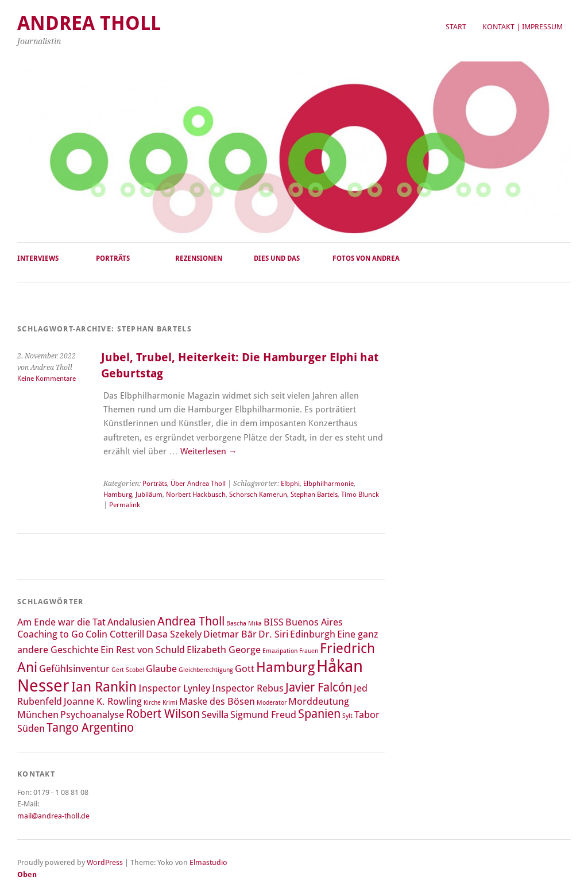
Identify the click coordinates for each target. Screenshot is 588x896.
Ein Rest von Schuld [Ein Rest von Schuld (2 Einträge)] (143, 650)
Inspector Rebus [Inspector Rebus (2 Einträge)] (248, 688)
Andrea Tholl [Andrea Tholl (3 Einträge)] (191, 621)
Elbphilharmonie (328, 484)
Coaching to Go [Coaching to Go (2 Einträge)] (51, 634)
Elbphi (290, 484)
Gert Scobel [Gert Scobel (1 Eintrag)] (128, 670)
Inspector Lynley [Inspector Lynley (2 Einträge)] (174, 688)
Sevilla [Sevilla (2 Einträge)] (215, 715)
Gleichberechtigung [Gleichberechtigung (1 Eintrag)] (206, 670)
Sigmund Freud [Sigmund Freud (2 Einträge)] (263, 715)
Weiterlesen (209, 451)
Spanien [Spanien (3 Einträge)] (319, 714)
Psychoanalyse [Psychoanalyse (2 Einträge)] (92, 715)
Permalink (125, 505)
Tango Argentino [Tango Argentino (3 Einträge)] (90, 728)
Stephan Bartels (314, 495)
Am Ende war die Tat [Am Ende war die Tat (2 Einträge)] (61, 622)
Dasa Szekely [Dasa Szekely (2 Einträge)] (174, 634)
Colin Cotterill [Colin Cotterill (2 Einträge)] (115, 634)
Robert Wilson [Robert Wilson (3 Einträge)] (163, 714)
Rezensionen (199, 258)
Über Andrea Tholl (198, 484)
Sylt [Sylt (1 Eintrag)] (347, 716)
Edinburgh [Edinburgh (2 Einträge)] (313, 634)
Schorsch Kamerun (258, 495)
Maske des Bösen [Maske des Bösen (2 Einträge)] (217, 701)
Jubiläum (149, 495)
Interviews (38, 258)
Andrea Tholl (89, 23)
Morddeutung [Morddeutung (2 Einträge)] (319, 701)
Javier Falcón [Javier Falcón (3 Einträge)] (319, 688)
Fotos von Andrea (366, 258)
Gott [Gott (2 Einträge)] (245, 669)
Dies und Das (277, 258)
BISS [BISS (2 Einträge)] (274, 622)
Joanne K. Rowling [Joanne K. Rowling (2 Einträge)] (103, 701)
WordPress (105, 862)
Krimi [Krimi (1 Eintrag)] (170, 703)
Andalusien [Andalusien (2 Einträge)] (131, 622)
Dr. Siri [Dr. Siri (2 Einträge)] (273, 634)
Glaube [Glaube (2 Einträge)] (161, 669)
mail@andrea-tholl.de (53, 816)
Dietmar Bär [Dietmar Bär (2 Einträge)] (230, 634)
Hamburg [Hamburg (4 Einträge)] (285, 667)
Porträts (113, 258)
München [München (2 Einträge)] (38, 715)
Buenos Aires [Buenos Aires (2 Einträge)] (314, 622)
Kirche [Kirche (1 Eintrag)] (152, 703)
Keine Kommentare (47, 379)
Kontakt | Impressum (523, 27)
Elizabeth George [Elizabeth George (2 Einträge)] (224, 650)
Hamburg (118, 495)
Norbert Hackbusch (196, 495)
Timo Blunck (360, 495)
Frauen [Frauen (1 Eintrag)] (309, 651)
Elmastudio (208, 862)
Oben (27, 874)
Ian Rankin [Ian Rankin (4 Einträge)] (104, 687)
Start (456, 27)
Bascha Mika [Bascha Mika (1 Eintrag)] (244, 623)
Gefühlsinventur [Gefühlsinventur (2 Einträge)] (74, 669)
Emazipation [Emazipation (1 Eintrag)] (280, 651)
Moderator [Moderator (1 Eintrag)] (272, 703)
